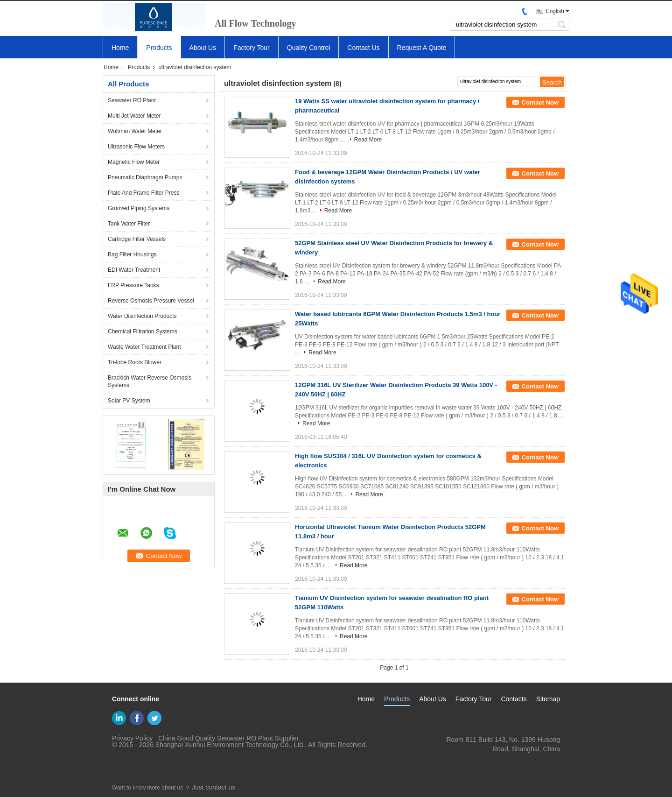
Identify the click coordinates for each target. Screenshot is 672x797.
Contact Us (363, 48)
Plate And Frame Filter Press (143, 193)
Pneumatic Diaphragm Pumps (145, 177)
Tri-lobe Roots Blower (135, 362)
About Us (203, 48)
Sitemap (548, 699)
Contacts (514, 699)
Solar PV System (129, 401)
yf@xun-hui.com (536, 758)
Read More (368, 140)
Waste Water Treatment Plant (144, 347)
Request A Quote (422, 48)
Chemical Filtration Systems (143, 331)
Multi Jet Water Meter (134, 116)
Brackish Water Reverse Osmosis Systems (150, 381)
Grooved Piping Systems (139, 208)
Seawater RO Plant (132, 100)
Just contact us (213, 787)
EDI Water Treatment (134, 270)
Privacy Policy (132, 738)
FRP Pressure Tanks (133, 285)
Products (159, 48)
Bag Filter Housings (132, 254)
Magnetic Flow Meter (134, 162)
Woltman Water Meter (135, 131)
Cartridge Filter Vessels (137, 239)
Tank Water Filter (129, 224)
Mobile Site (122, 767)
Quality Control (309, 48)
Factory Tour (252, 48)
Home (120, 48)
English (555, 11)
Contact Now (540, 102)
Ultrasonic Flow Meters (136, 147)
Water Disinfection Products (142, 316)
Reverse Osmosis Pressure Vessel (151, 301)
